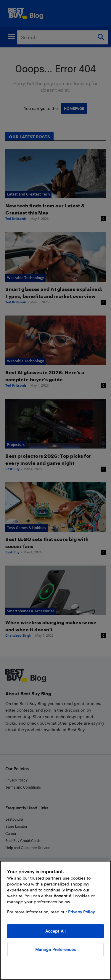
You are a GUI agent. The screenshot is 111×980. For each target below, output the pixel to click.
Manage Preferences (56, 949)
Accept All (55, 931)
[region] (55, 920)
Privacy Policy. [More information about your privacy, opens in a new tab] (82, 912)
